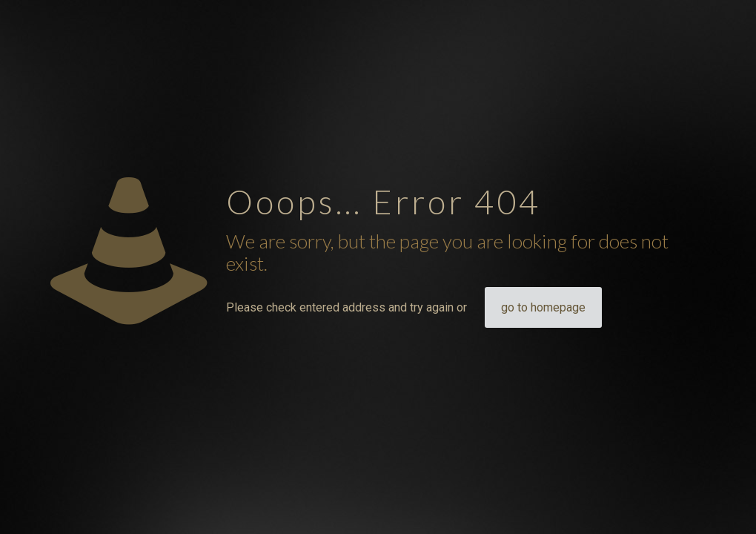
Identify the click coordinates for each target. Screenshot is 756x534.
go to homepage (543, 307)
